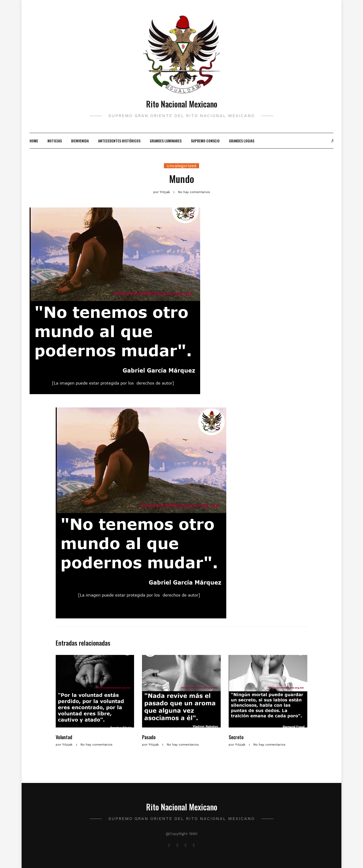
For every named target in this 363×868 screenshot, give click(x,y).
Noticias (55, 141)
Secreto (236, 737)
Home (34, 141)
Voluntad (64, 737)
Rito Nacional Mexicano (182, 104)
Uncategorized (181, 166)
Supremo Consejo (205, 141)
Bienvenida (80, 141)
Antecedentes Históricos (119, 141)
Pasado (149, 737)
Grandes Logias (242, 141)
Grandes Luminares (166, 141)
